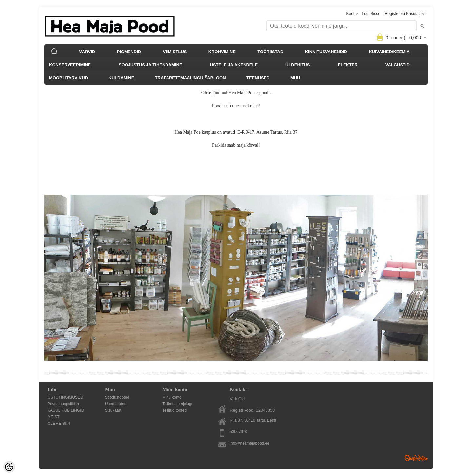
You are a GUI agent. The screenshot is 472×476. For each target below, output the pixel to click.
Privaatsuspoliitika (63, 404)
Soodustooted (117, 397)
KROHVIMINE (222, 52)
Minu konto (172, 397)
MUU (295, 78)
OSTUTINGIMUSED (65, 397)
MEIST (54, 417)
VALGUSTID (398, 65)
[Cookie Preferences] (9, 467)
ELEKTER (348, 65)
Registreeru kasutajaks (405, 14)
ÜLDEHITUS (298, 65)
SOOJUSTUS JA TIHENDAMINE (150, 65)
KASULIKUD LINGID (66, 410)
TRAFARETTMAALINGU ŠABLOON (190, 78)
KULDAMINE (121, 78)
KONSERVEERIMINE (70, 65)
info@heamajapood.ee (250, 443)
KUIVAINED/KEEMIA (389, 52)
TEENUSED (258, 78)
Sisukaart (113, 410)
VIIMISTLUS (175, 52)
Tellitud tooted (174, 410)
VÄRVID (87, 52)
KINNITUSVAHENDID (326, 52)
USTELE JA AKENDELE (234, 65)
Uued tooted (116, 404)
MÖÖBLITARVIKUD (69, 78)
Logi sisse (371, 14)
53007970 (238, 432)
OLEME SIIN (59, 424)
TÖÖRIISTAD (270, 52)
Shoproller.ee (416, 458)
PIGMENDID (129, 52)
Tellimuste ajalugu (178, 404)
